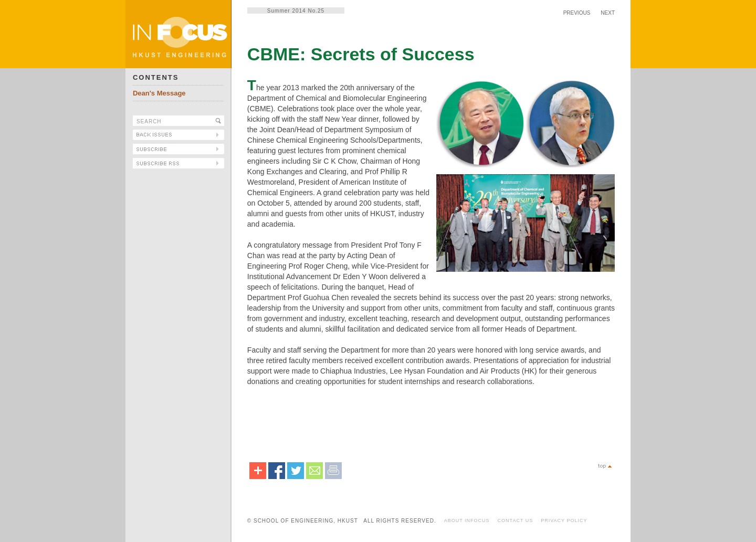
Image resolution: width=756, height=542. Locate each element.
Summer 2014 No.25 (296, 11)
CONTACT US (516, 520)
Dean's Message (159, 93)
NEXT (608, 13)
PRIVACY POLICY (564, 520)
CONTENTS (156, 77)
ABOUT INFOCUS (467, 520)
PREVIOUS (577, 13)
